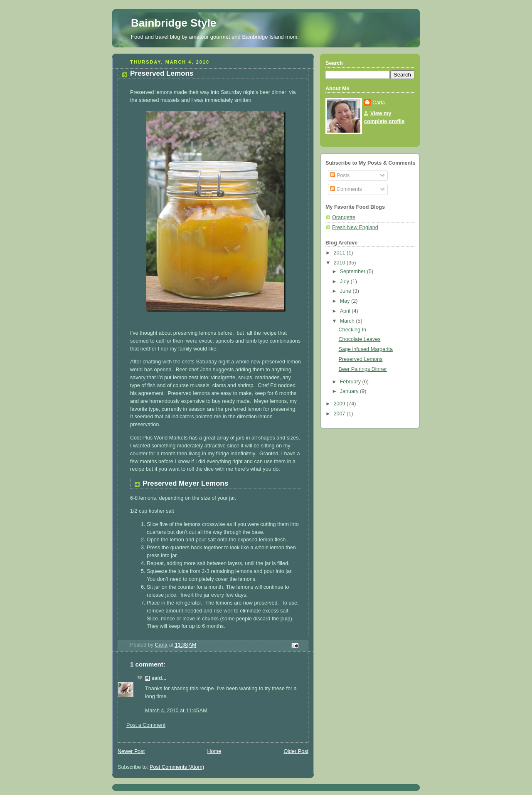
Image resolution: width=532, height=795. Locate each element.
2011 (340, 253)
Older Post (296, 751)
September (353, 272)
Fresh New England (355, 227)
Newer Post (131, 751)
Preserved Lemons (361, 359)
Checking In (353, 330)
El (148, 678)
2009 (340, 404)
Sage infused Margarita (366, 349)
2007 (340, 414)
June (346, 291)
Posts (340, 175)
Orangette (344, 217)
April (346, 311)
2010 (340, 263)
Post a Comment (146, 725)
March (348, 321)
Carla (379, 103)
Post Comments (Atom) (177, 767)
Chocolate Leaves (360, 339)
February (351, 382)
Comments (346, 189)
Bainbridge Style (174, 23)
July (345, 281)
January (350, 391)
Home (214, 751)
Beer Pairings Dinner (363, 369)
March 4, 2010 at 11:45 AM (176, 711)
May (346, 301)
